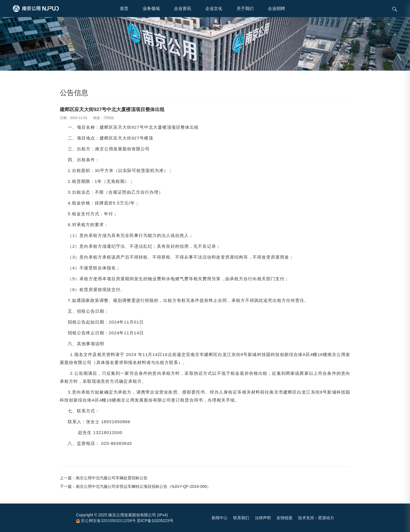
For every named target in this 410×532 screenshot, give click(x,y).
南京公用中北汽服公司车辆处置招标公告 (112, 478)
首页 (124, 8)
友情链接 (284, 518)
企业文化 (214, 8)
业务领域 (151, 8)
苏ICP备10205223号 (155, 521)
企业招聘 (276, 8)
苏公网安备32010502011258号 (106, 521)
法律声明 (263, 518)
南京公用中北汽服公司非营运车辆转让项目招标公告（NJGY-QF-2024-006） (143, 486)
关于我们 (245, 8)
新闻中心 (220, 518)
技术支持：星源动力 (316, 518)
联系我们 (241, 518)
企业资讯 (183, 8)
